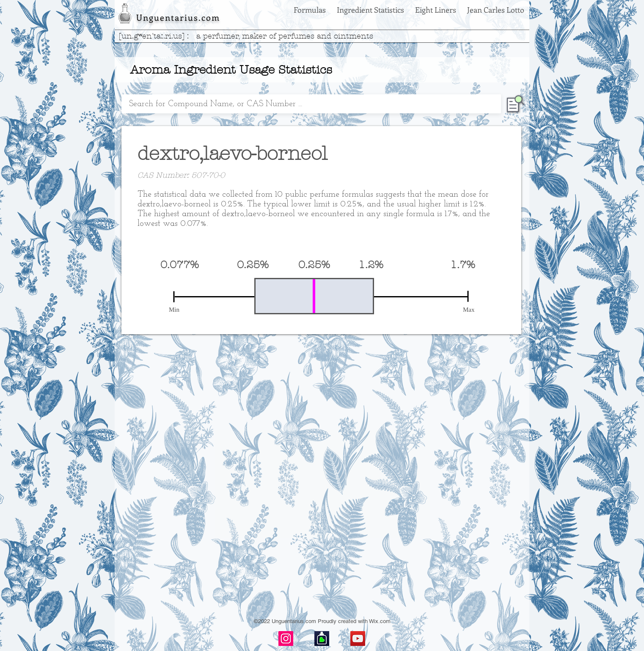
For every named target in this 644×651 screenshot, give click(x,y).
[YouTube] (358, 639)
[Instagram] (286, 639)
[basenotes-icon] (322, 639)
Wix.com (380, 621)
